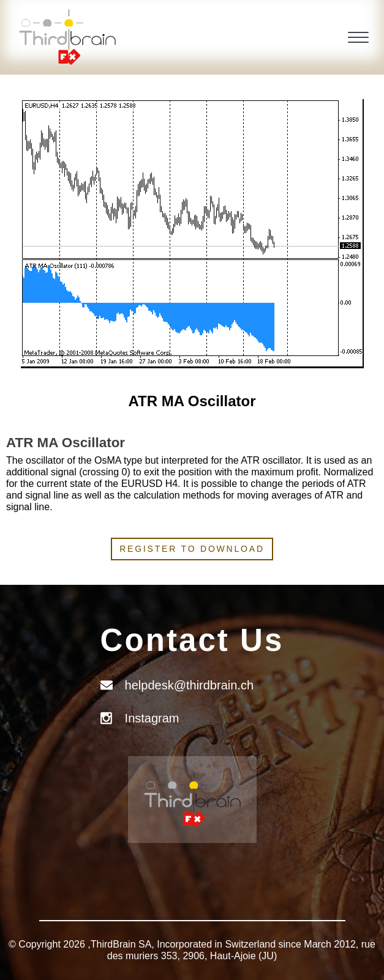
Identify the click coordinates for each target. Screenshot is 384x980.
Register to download (192, 549)
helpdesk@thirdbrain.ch (189, 685)
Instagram (152, 718)
